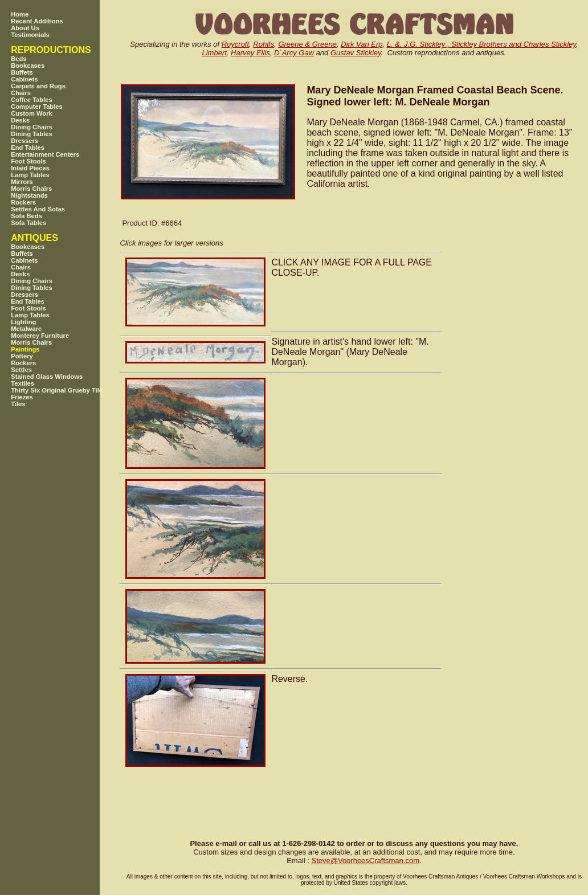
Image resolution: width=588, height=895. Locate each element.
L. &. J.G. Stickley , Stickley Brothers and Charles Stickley (481, 44)
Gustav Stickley (356, 53)
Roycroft (235, 44)
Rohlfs (264, 44)
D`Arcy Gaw (294, 53)
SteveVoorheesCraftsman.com (365, 861)
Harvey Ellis (250, 53)
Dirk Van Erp (362, 44)
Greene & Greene (307, 44)
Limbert (215, 53)
